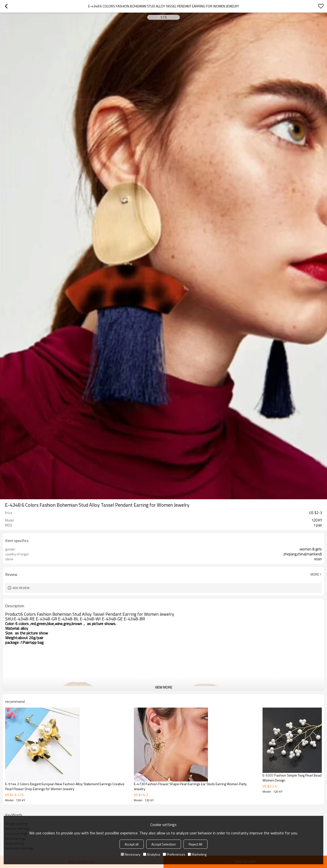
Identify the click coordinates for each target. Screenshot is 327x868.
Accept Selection (164, 844)
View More (163, 687)
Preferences (174, 854)
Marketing (197, 854)
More (315, 574)
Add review (21, 588)
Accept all (132, 844)
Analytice (152, 854)
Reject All (195, 844)
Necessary (131, 854)
